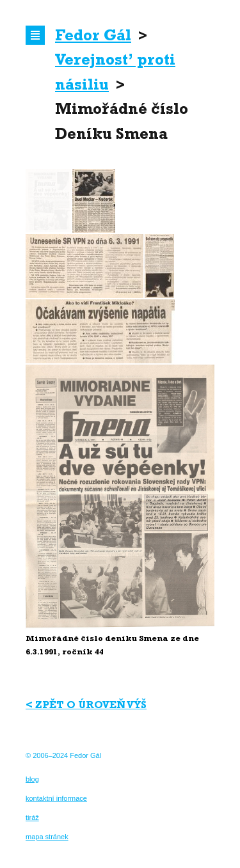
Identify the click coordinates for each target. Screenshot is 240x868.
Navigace (35, 35)
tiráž (32, 817)
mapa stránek (47, 837)
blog (32, 779)
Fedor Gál (93, 38)
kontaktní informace (56, 798)
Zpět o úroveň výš (91, 706)
